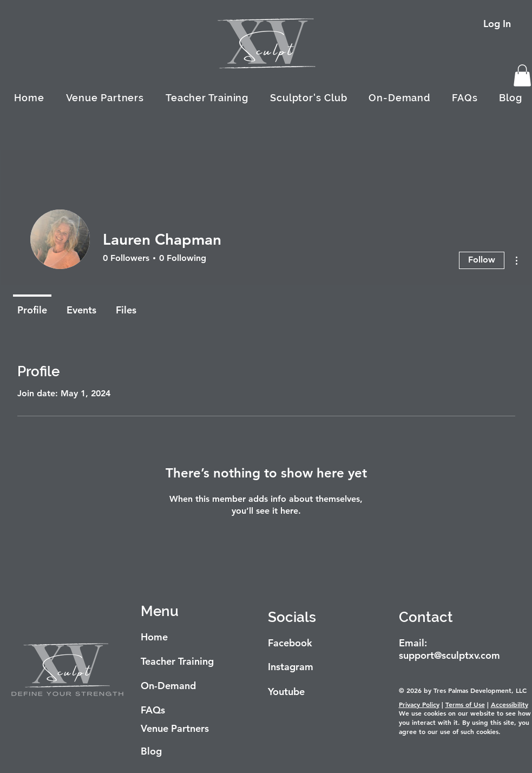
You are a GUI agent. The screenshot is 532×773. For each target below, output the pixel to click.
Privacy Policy (419, 704)
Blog (151, 751)
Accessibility (510, 704)
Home (154, 637)
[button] (522, 76)
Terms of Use (465, 704)
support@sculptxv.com (449, 655)
